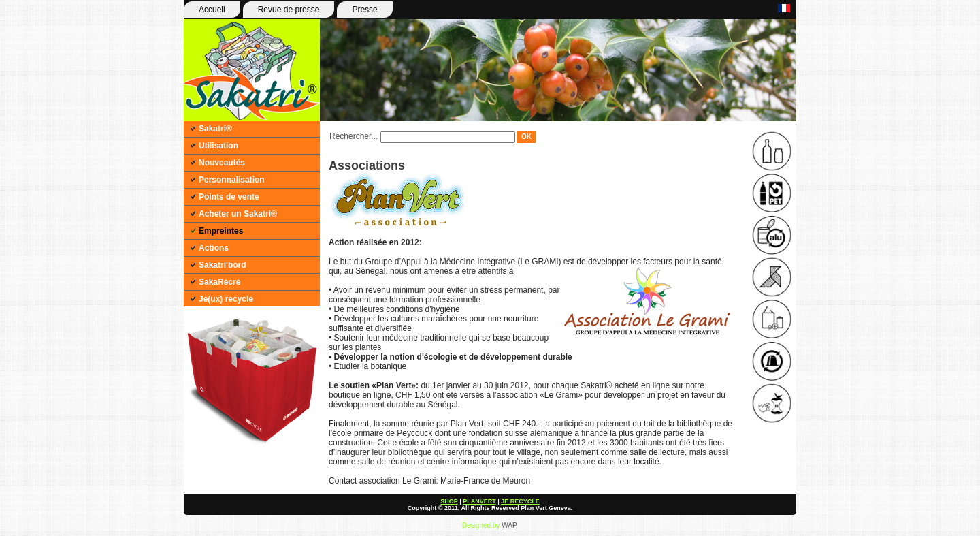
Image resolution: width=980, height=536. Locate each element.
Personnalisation (232, 180)
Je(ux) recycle (226, 299)
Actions (214, 248)
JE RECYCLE (520, 501)
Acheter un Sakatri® (238, 214)
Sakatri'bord (223, 265)
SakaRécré (219, 282)
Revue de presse (289, 10)
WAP (509, 525)
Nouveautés (222, 163)
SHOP (449, 501)
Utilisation (218, 146)
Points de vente (229, 197)
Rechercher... (354, 136)
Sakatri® (215, 129)
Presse (364, 10)
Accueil (212, 10)
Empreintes (221, 231)
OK (526, 137)
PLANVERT (479, 501)
